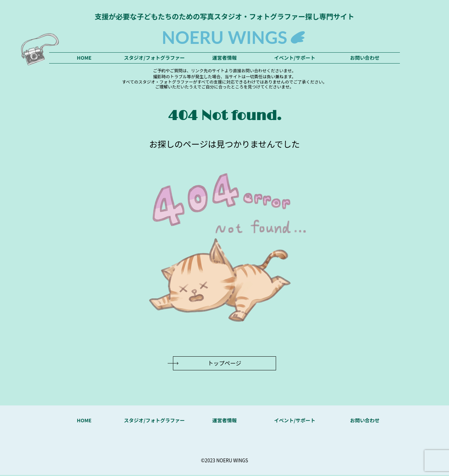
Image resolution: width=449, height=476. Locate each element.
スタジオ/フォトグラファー (154, 58)
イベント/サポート (294, 58)
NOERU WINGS (224, 37)
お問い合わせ (365, 58)
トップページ (224, 364)
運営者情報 (224, 58)
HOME (84, 58)
